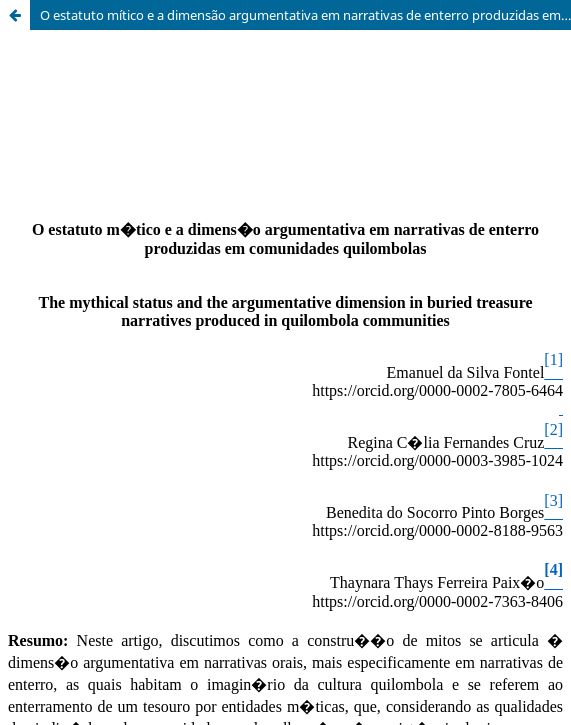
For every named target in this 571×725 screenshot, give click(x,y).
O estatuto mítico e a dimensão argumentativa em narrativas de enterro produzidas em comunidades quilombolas (305, 15)
